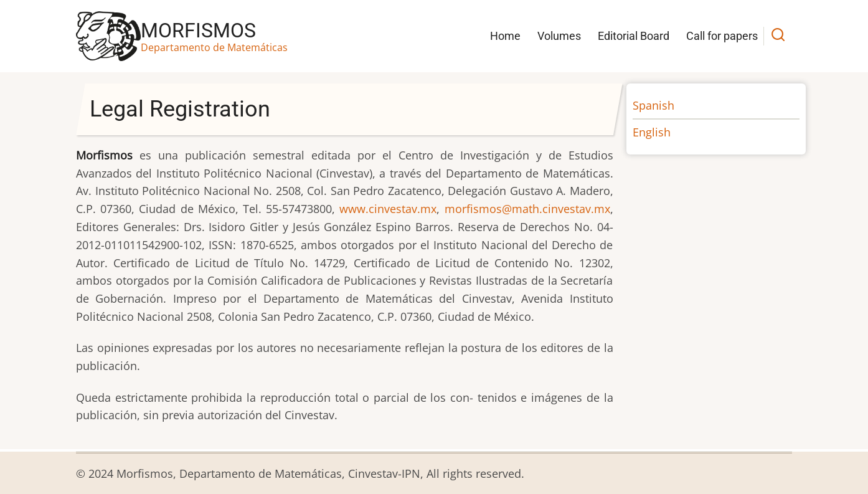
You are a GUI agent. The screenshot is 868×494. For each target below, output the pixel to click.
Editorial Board (634, 36)
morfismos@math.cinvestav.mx (527, 209)
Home (505, 36)
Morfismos (198, 31)
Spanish (653, 105)
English (652, 132)
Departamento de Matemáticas (214, 47)
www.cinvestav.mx (388, 209)
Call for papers (722, 36)
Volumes (559, 36)
